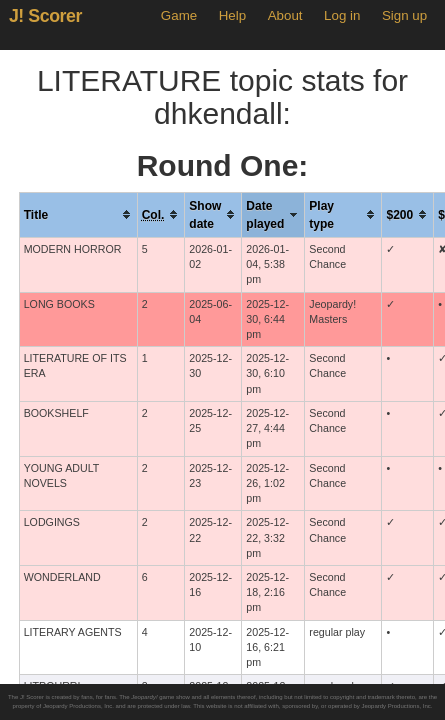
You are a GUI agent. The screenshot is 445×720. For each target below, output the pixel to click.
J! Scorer (45, 16)
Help (232, 15)
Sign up (404, 15)
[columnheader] (78, 214)
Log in (342, 15)
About (285, 15)
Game (179, 15)
